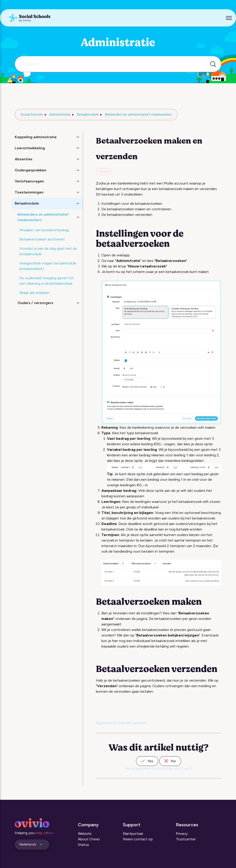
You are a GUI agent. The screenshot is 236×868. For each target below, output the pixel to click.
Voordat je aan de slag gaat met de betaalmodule (48, 251)
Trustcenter (186, 839)
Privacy (182, 834)
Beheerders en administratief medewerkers (138, 114)
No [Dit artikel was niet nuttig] (170, 761)
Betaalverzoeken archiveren (42, 239)
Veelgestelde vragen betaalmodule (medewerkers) (48, 266)
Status (83, 845)
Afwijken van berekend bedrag (44, 230)
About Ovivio (89, 839)
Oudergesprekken (31, 170)
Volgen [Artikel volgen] (104, 172)
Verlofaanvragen (29, 181)
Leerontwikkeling (30, 148)
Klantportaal (133, 834)
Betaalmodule (88, 114)
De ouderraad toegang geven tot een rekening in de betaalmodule (47, 281)
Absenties (24, 159)
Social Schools (32, 114)
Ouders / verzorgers (35, 303)
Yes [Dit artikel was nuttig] (147, 761)
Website (85, 834)
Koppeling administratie (36, 137)
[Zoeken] (118, 64)
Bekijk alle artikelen (34, 293)
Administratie (60, 114)
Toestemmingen (29, 192)
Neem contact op (138, 839)
